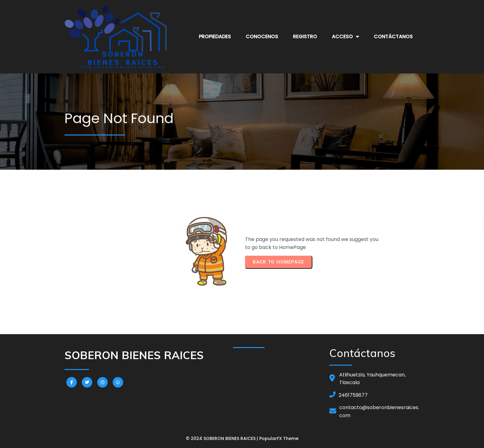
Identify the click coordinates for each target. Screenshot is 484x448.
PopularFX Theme (279, 438)
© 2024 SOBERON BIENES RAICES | (223, 438)
